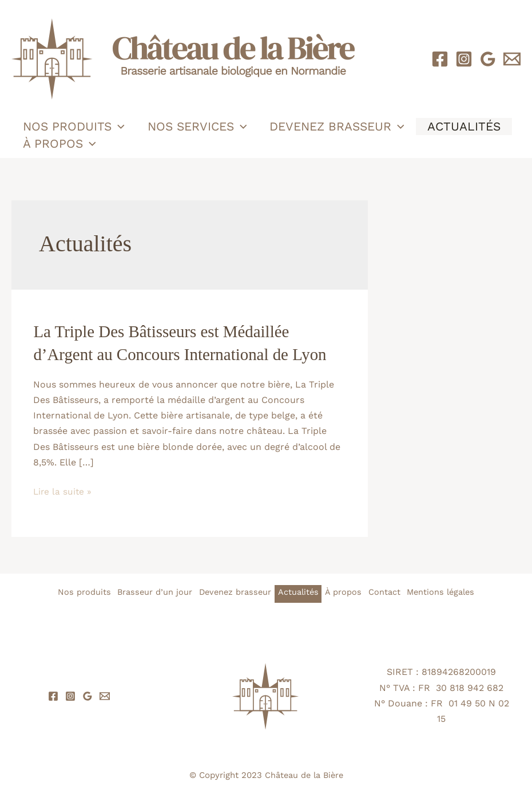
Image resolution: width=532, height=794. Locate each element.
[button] (119, 127)
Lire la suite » (63, 491)
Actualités (468, 126)
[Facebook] (440, 59)
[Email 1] (512, 59)
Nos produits (74, 127)
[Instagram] (464, 59)
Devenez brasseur (340, 127)
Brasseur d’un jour (142, 592)
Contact (395, 592)
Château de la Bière (304, 775)
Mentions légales (458, 592)
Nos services (199, 127)
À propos (60, 144)
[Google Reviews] (488, 59)
